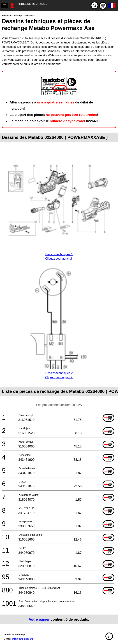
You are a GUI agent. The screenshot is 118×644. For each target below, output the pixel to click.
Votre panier (39, 619)
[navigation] (4, 5)
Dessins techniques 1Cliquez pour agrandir (59, 254)
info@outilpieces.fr (23, 639)
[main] (59, 319)
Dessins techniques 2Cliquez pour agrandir (59, 373)
